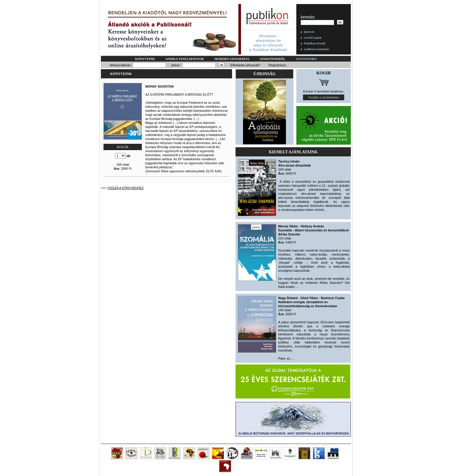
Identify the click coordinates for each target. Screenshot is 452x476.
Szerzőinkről (273, 59)
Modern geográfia (232, 59)
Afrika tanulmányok (185, 59)
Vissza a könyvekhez (125, 188)
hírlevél (309, 32)
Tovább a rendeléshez (324, 97)
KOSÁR (123, 147)
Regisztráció (277, 65)
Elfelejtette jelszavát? (245, 65)
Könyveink (145, 59)
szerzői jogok (313, 37)
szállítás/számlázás (316, 49)
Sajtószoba (306, 59)
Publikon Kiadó (314, 43)
